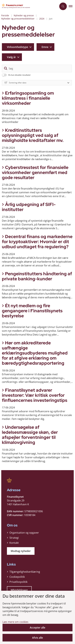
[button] (72, 6)
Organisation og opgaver (24, 533)
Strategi (14, 538)
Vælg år (11, 57)
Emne (45, 47)
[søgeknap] (6, 68)
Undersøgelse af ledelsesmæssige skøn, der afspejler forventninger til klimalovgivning (30, 435)
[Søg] (37, 68)
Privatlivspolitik (18, 582)
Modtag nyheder (21, 551)
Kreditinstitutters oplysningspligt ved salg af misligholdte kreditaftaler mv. (33, 135)
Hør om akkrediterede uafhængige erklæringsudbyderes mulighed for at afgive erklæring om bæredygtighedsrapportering (35, 353)
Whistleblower (19, 590)
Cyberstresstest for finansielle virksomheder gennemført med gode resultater (35, 172)
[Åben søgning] (63, 6)
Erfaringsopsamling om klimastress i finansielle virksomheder (28, 98)
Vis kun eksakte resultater (19, 75)
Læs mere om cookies (15, 622)
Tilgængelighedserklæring (25, 572)
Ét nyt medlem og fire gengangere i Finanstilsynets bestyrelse (32, 311)
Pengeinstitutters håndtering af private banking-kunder (37, 276)
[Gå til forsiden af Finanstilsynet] (29, 6)
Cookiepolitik (17, 577)
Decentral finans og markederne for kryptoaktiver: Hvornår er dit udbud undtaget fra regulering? (37, 242)
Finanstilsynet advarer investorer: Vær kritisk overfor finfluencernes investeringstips (35, 395)
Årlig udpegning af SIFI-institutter (29, 207)
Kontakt (14, 543)
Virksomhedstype (17, 47)
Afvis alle (37, 638)
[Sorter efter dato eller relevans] (37, 83)
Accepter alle (37, 628)
